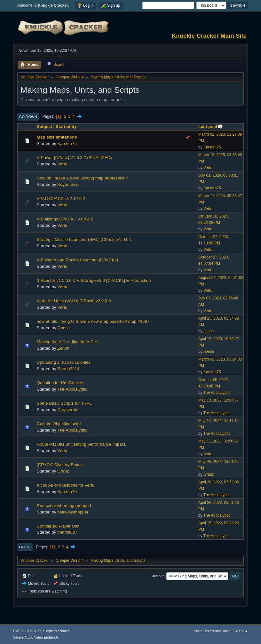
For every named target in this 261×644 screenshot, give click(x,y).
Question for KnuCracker (60, 383)
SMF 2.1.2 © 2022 (27, 631)
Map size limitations (57, 137)
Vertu (62, 164)
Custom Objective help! (59, 424)
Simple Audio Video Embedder (36, 637)
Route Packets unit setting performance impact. (82, 444)
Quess (63, 328)
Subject (44, 127)
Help (198, 631)
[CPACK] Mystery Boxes (60, 465)
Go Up (25, 547)
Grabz (63, 471)
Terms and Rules (218, 631)
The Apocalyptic (72, 389)
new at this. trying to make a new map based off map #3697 (93, 321)
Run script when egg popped (64, 506)
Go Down (28, 117)
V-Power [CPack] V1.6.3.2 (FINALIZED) (74, 158)
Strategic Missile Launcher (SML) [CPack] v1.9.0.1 (84, 239)
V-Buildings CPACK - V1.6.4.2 (65, 219)
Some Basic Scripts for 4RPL (64, 403)
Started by (66, 127)
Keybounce (68, 184)
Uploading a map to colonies (64, 362)
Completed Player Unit (58, 526)
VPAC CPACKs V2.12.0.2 (61, 199)
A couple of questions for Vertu (66, 485)
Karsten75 (67, 143)
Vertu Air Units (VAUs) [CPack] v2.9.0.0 (74, 301)
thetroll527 (67, 532)
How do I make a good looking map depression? (82, 178)
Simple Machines (56, 631)
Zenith (63, 348)
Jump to (158, 576)
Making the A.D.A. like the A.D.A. (68, 342)
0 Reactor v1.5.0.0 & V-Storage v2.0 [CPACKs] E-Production (94, 280)
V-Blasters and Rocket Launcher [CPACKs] (77, 260)
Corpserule (68, 410)
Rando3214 (68, 369)
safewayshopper (73, 512)
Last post (211, 127)
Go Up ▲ (241, 631)
